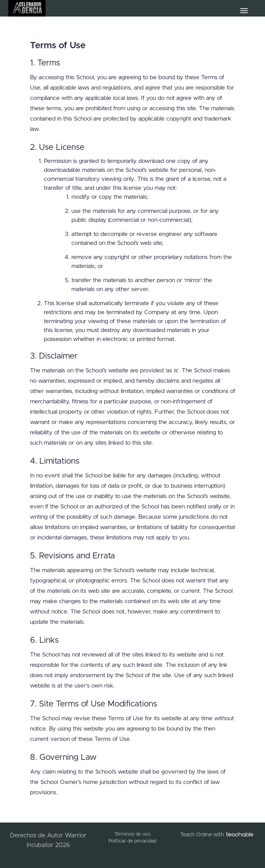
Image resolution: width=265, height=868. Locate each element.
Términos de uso (132, 834)
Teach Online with (217, 835)
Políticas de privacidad (132, 841)
